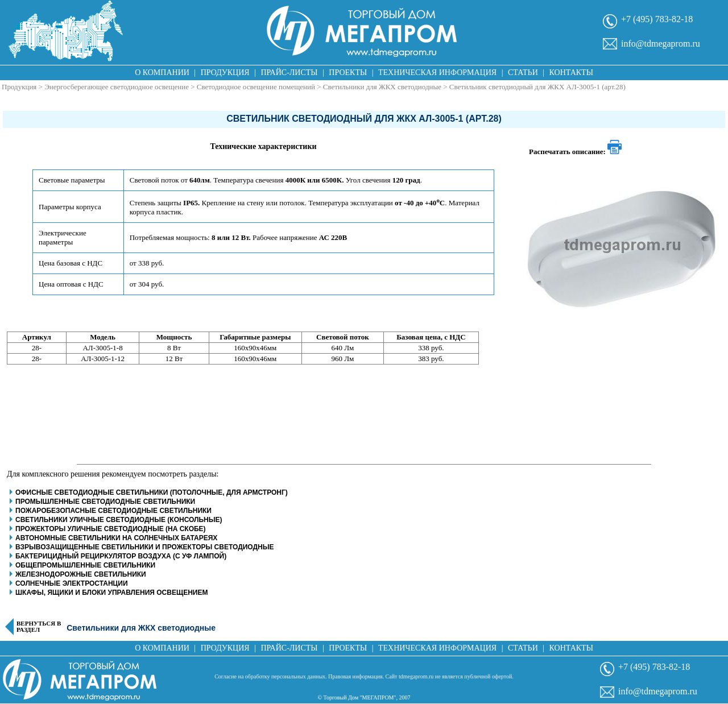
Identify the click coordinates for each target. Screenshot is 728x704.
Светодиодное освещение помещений (256, 87)
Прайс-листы (289, 73)
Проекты (348, 73)
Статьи (523, 73)
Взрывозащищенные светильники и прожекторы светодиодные (144, 547)
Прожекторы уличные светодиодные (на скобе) (111, 529)
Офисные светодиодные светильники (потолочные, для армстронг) (152, 492)
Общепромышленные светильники (85, 565)
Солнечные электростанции (72, 583)
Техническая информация (437, 73)
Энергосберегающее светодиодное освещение (117, 87)
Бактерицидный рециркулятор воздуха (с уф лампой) (121, 556)
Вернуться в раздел (39, 627)
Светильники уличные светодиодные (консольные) (119, 520)
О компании (162, 73)
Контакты (571, 73)
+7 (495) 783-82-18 (657, 19)
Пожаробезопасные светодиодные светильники (113, 511)
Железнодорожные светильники (81, 574)
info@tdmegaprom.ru (661, 44)
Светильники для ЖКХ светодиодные (382, 87)
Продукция (225, 73)
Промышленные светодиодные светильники (105, 502)
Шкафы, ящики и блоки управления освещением (111, 593)
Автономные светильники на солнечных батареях (116, 538)
